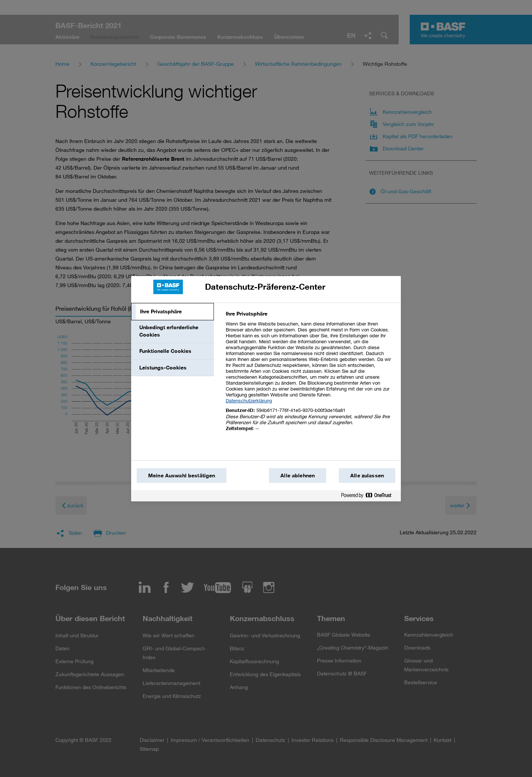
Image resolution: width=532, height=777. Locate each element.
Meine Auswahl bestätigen (182, 476)
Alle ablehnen (298, 476)
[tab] (173, 312)
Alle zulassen (367, 476)
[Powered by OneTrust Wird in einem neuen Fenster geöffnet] (369, 497)
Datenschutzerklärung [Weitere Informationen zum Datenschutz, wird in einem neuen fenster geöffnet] (249, 401)
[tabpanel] (310, 375)
